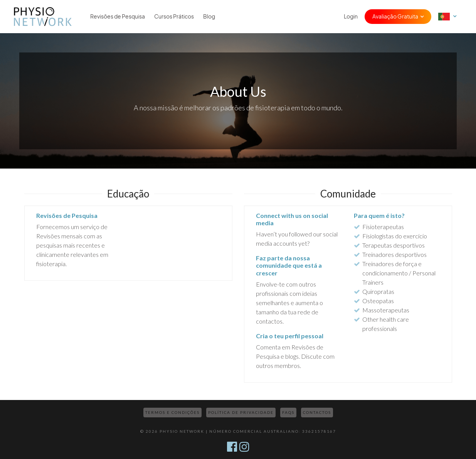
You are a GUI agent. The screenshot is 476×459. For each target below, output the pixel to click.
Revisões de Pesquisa (118, 17)
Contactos (317, 412)
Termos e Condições (172, 412)
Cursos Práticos (174, 17)
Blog (209, 17)
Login (351, 17)
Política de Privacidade (241, 412)
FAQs (288, 412)
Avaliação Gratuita (395, 17)
